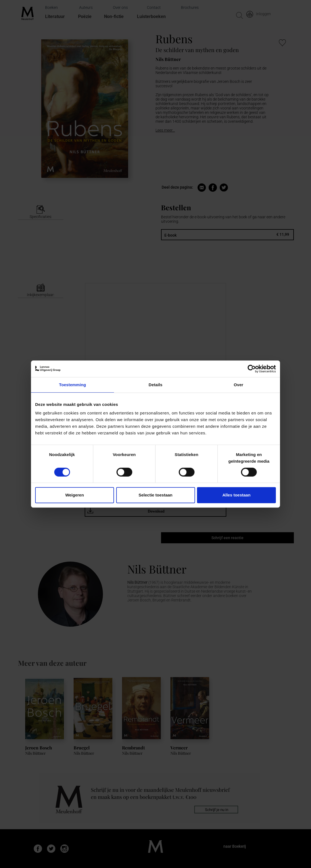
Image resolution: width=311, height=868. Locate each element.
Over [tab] (239, 385)
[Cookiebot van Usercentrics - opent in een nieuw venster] (252, 369)
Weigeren (75, 495)
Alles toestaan (237, 495)
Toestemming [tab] (72, 385)
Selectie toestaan (156, 495)
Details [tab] (155, 385)
